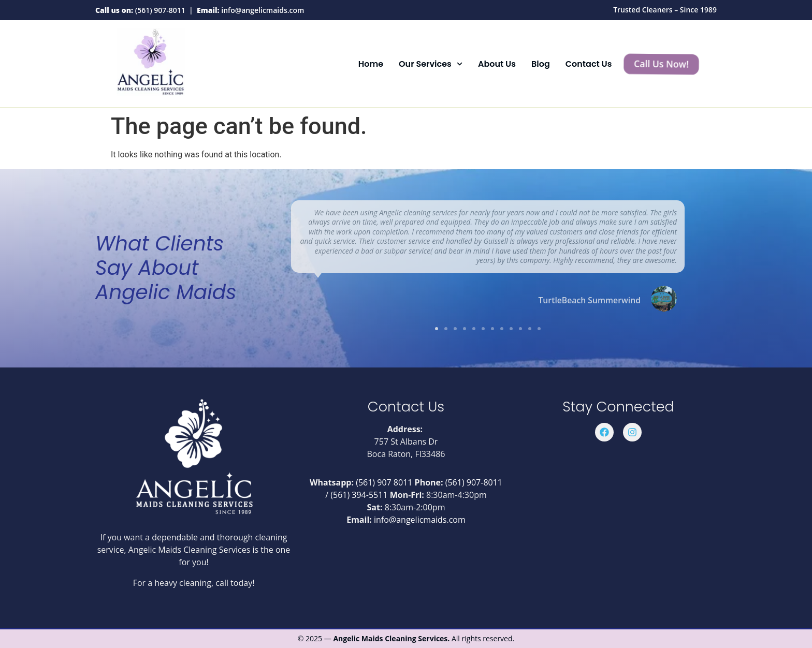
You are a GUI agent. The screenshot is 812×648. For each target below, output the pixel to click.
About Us (497, 64)
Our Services (431, 64)
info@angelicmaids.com (263, 10)
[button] (437, 329)
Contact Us (589, 64)
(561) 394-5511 (359, 495)
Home (371, 64)
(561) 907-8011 (160, 10)
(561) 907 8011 (384, 482)
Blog (541, 64)
